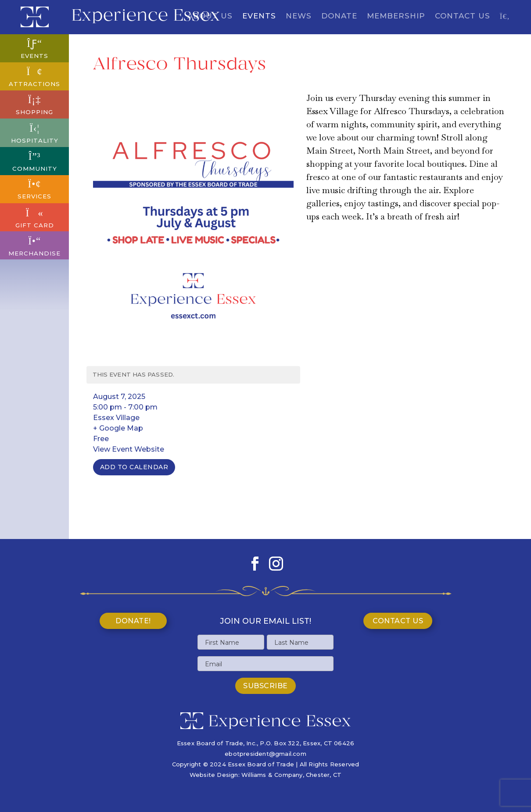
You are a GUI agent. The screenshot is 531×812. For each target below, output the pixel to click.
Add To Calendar (134, 467)
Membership (396, 16)
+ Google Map (118, 428)
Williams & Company (272, 775)
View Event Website (129, 449)
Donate (339, 16)
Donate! (133, 621)
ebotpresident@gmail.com (265, 754)
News (299, 16)
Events (259, 16)
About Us (210, 16)
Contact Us (463, 16)
